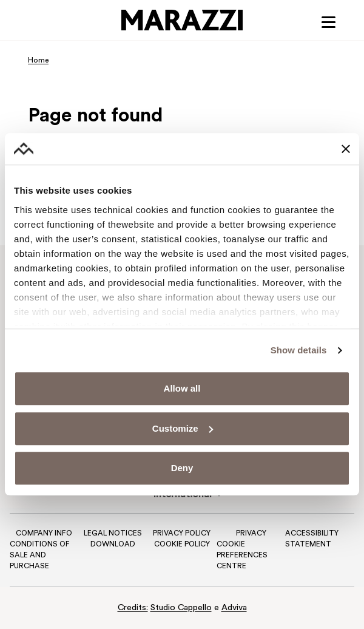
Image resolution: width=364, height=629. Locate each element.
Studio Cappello (181, 608)
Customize (183, 428)
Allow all (182, 389)
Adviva (234, 608)
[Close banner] (346, 149)
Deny (182, 468)
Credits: (133, 608)
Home (38, 61)
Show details (299, 350)
